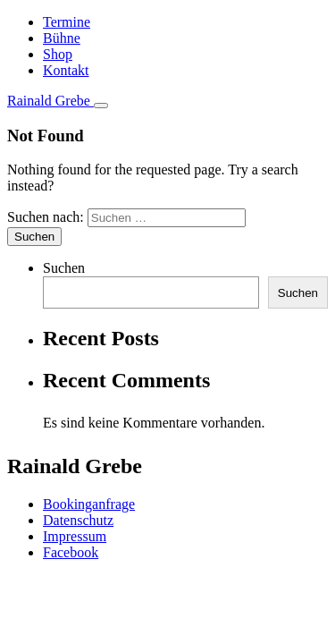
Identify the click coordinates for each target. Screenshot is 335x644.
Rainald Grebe (50, 101)
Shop (58, 54)
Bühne (62, 38)
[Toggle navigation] (101, 106)
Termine (67, 22)
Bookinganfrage (89, 504)
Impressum (75, 536)
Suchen (64, 268)
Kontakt (66, 70)
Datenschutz (78, 520)
